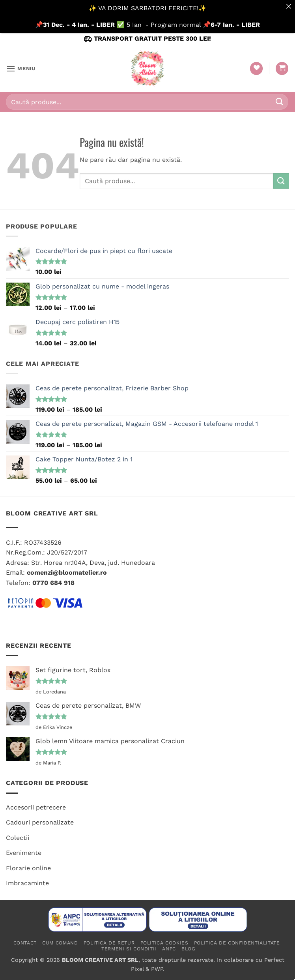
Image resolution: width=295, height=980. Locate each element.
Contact (25, 943)
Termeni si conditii (129, 949)
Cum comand (60, 943)
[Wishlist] (256, 68)
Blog (188, 949)
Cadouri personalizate (40, 822)
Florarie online (28, 868)
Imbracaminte (27, 883)
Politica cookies (164, 943)
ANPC (169, 949)
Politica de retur (109, 943)
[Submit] (280, 102)
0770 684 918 (53, 583)
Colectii (18, 838)
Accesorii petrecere (36, 807)
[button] (21, 68)
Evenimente (24, 853)
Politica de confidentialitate (237, 943)
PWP (157, 969)
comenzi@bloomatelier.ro (67, 572)
